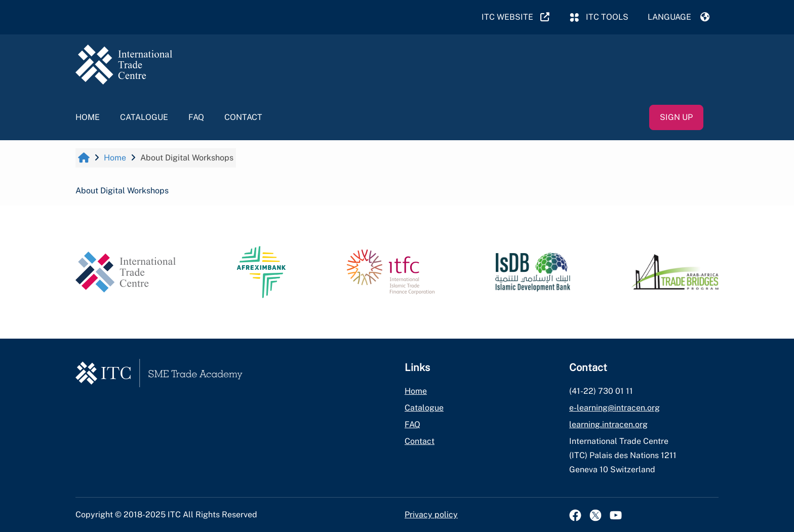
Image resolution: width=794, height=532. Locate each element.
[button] (679, 17)
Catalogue (144, 117)
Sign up (676, 117)
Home (88, 117)
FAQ (196, 117)
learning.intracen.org (608, 424)
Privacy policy (431, 515)
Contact (243, 117)
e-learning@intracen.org (614, 408)
